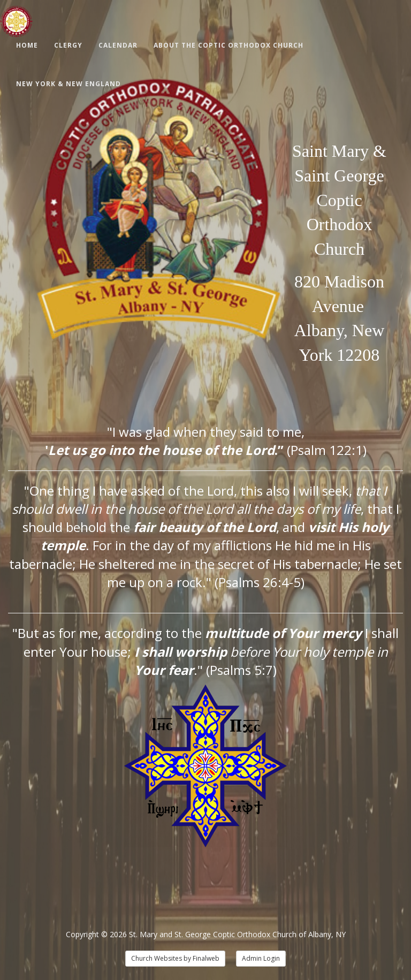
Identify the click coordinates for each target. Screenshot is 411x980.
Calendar (118, 45)
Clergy (68, 45)
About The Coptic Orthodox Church (229, 45)
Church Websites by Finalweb (175, 958)
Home (27, 45)
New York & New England (68, 84)
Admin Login (261, 958)
